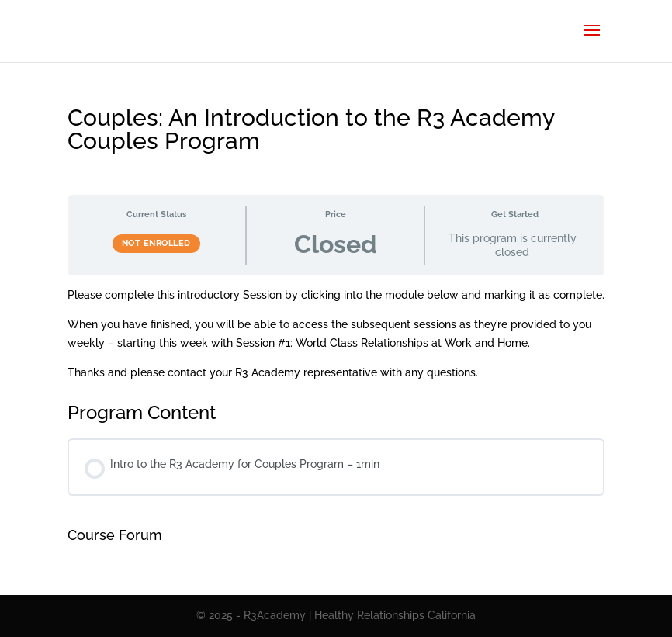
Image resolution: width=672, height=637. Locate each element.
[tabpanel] (336, 334)
